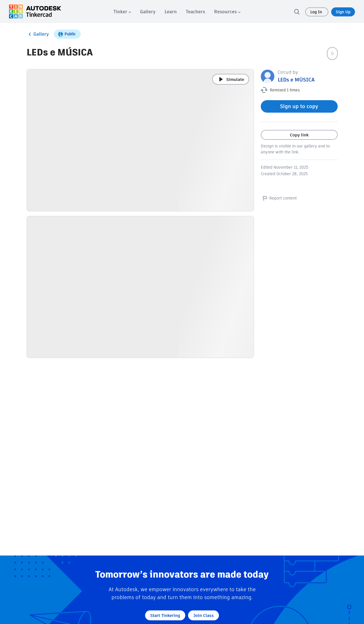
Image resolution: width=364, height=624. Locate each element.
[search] (297, 12)
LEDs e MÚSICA (296, 80)
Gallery (38, 34)
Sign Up (343, 12)
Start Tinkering (165, 615)
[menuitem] (122, 12)
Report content (279, 198)
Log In (317, 12)
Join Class (203, 615)
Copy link (299, 135)
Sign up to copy (299, 106)
